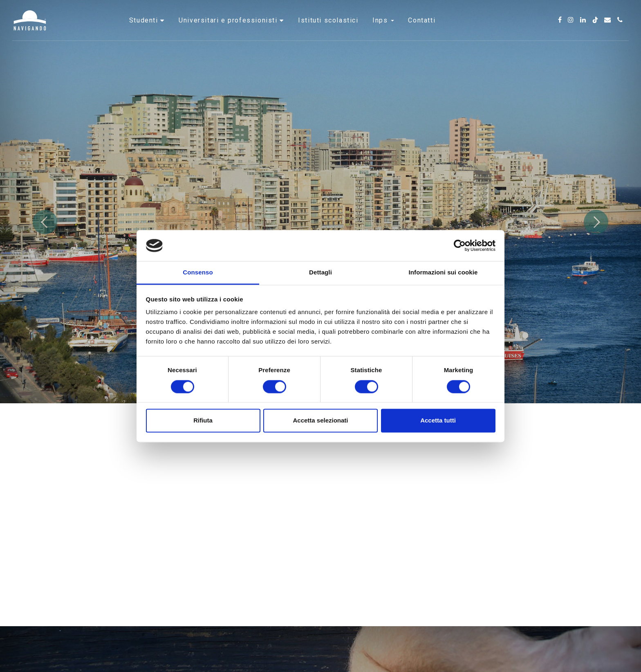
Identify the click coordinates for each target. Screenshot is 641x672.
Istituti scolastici (328, 30)
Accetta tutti (438, 421)
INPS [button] (383, 30)
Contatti (422, 30)
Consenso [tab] (198, 273)
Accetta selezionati (320, 421)
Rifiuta (203, 421)
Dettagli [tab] (320, 273)
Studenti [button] (145, 30)
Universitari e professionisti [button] (229, 30)
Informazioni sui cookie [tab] (443, 273)
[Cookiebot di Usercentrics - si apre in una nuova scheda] (460, 245)
